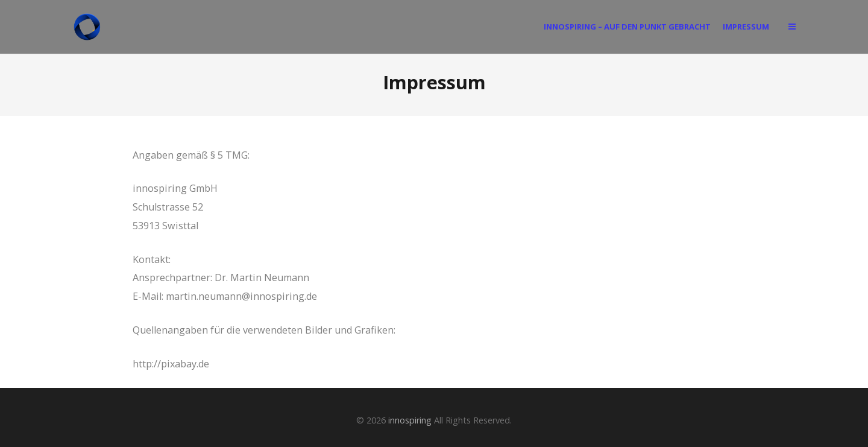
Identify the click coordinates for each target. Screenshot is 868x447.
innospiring (410, 420)
